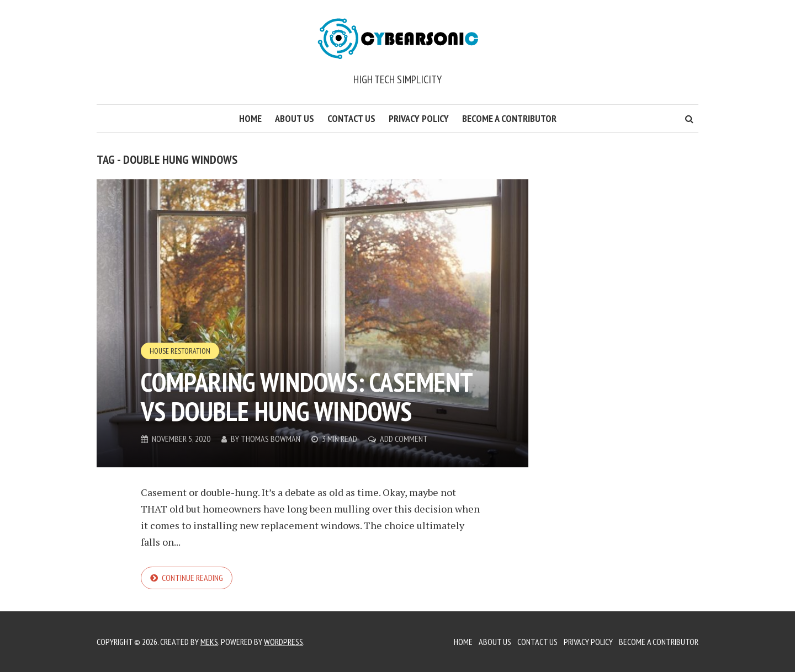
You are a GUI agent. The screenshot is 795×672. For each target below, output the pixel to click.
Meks (209, 642)
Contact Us (351, 118)
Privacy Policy (419, 118)
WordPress (283, 642)
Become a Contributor (509, 118)
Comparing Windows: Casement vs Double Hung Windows (306, 396)
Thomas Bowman (271, 439)
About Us (295, 118)
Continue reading (192, 578)
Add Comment (404, 439)
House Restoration (180, 351)
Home (250, 118)
